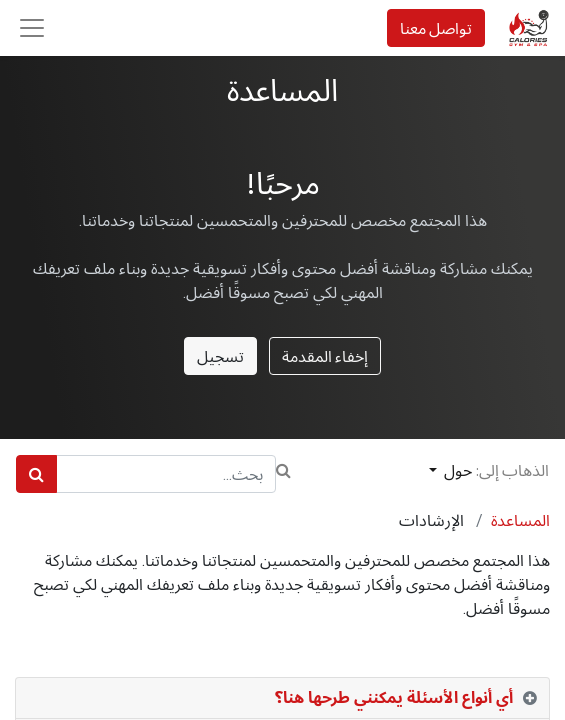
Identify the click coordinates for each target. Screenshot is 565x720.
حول (456, 470)
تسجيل (220, 356)
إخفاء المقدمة (325, 356)
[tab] (282, 698)
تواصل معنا (436, 28)
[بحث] (36, 474)
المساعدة (520, 520)
